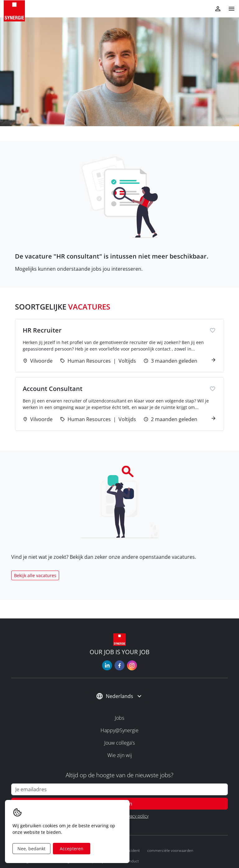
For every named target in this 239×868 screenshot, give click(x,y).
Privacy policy (136, 816)
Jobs (119, 718)
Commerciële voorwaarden (170, 850)
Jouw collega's (119, 743)
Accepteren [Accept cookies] (72, 849)
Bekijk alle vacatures (35, 575)
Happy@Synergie (119, 730)
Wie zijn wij (120, 755)
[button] (229, 9)
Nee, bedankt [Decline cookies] (31, 849)
